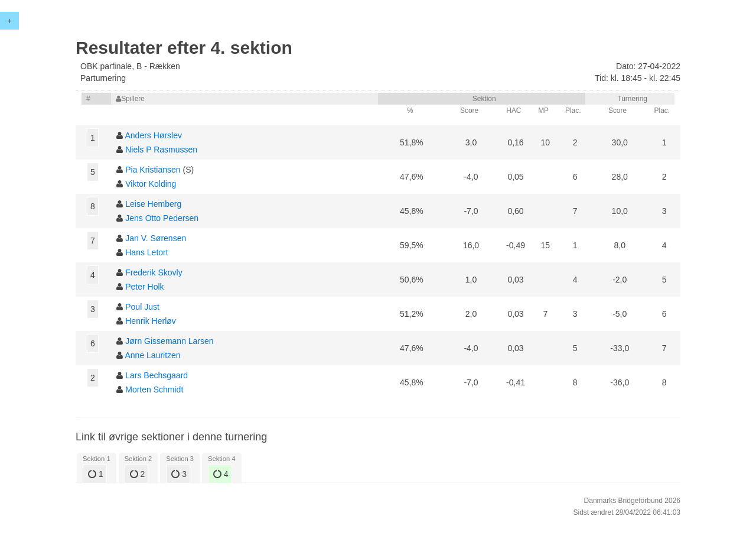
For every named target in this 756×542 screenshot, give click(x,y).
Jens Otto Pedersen (162, 218)
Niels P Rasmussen (161, 150)
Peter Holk (144, 287)
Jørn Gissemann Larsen (169, 341)
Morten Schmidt (154, 390)
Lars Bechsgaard (157, 375)
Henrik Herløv (151, 321)
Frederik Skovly (154, 272)
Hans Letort (146, 252)
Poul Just (142, 307)
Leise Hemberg (153, 204)
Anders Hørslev (153, 135)
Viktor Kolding (151, 184)
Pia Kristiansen (153, 170)
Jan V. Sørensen (156, 238)
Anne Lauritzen (152, 355)
